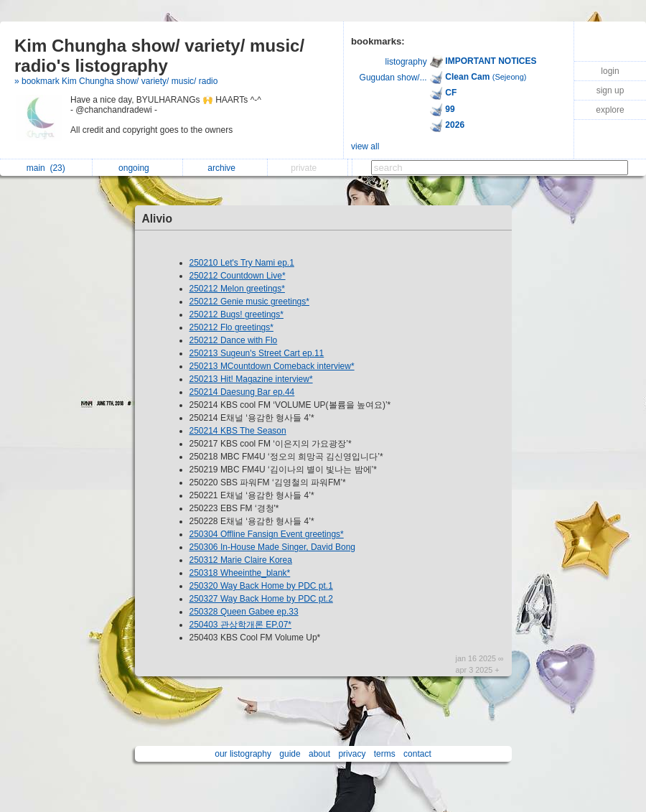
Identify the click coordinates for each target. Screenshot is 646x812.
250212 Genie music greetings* (249, 302)
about (319, 754)
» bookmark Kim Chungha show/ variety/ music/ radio (116, 81)
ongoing (137, 168)
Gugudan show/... (393, 78)
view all (365, 146)
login (610, 71)
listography (406, 62)
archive (225, 168)
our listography (243, 754)
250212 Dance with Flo (234, 340)
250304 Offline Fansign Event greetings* (267, 534)
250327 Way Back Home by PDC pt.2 (261, 599)
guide (290, 754)
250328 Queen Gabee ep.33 (244, 612)
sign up (610, 90)
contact (417, 754)
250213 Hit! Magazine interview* (251, 379)
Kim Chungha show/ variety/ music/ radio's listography (159, 56)
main (46, 168)
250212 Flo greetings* (231, 327)
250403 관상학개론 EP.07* (241, 625)
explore (610, 110)
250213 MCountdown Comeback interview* (272, 366)
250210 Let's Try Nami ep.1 (242, 263)
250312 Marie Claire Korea (241, 560)
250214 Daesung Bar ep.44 (242, 392)
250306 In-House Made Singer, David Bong (273, 547)
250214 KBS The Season (238, 431)
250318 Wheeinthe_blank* (240, 573)
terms (385, 754)
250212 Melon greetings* (237, 289)
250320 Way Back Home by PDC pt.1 (261, 586)
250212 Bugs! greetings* (237, 314)
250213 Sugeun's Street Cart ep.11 (257, 353)
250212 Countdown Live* (238, 276)
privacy (352, 754)
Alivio (157, 219)
